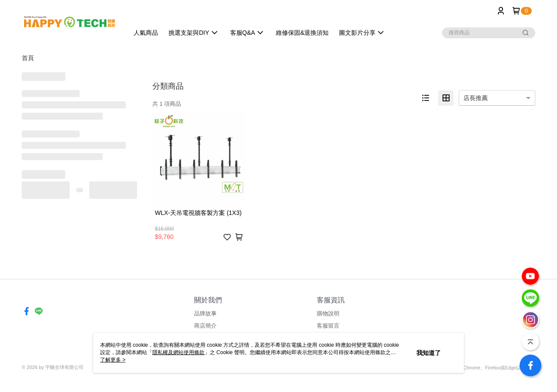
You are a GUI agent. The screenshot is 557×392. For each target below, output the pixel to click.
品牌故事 (205, 313)
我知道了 (429, 353)
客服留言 (328, 326)
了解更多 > (113, 360)
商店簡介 (205, 326)
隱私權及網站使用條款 (178, 352)
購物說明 (328, 313)
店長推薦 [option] (476, 98)
